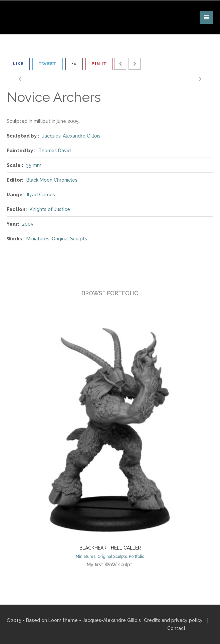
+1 (74, 64)
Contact (176, 628)
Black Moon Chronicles (52, 180)
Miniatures (38, 239)
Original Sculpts (69, 239)
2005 (28, 224)
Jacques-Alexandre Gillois (71, 136)
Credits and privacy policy (173, 620)
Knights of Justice (50, 209)
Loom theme (63, 620)
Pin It (99, 64)
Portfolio (137, 557)
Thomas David (55, 151)
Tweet (48, 64)
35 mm (34, 165)
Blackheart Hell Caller (110, 548)
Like (18, 64)
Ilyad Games (41, 195)
